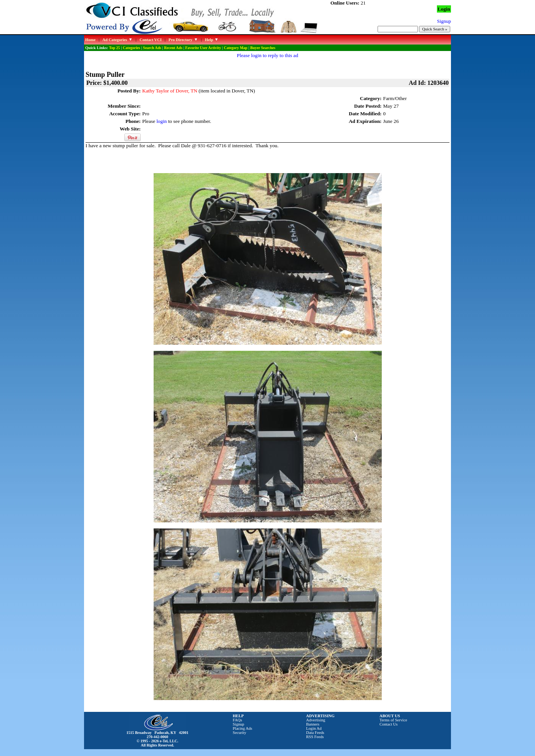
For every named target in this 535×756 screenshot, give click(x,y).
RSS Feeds (315, 737)
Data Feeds (315, 733)
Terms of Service (393, 720)
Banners (313, 724)
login (161, 121)
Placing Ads (242, 728)
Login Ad (314, 728)
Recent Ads (173, 48)
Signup (238, 724)
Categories (132, 48)
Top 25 (115, 48)
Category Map (236, 48)
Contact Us (389, 724)
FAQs (237, 720)
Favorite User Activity (203, 48)
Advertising (316, 720)
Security (240, 733)
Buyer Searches (263, 48)
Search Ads (152, 48)
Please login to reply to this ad (267, 55)
